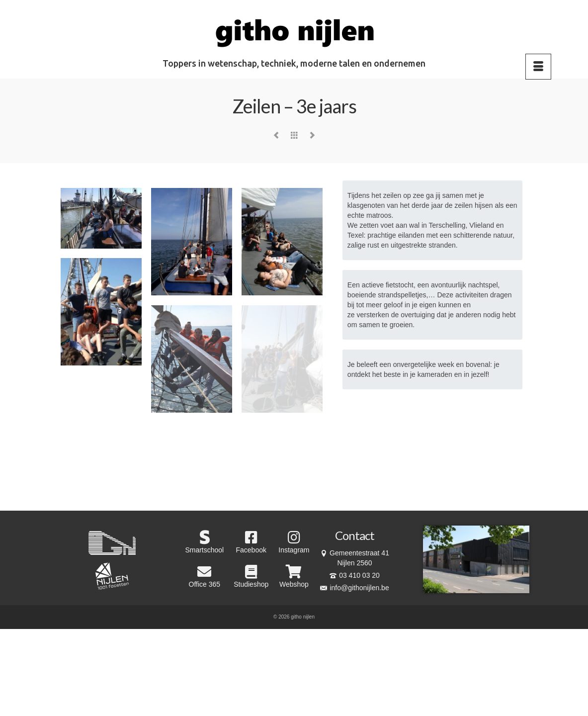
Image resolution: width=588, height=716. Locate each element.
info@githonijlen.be (354, 588)
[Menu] (538, 67)
